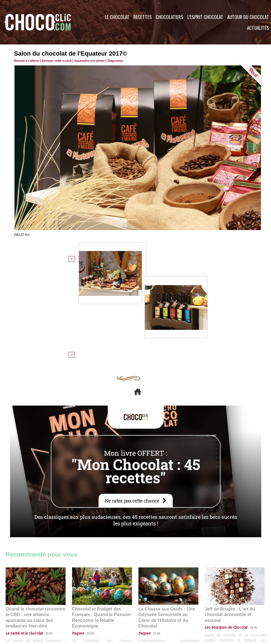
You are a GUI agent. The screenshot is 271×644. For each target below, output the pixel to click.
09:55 (45, 531)
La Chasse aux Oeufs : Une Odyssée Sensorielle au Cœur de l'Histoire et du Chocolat (166, 519)
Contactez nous (22, 610)
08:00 (248, 526)
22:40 (155, 531)
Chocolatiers (170, 17)
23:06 (88, 537)
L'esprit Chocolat (205, 17)
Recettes (143, 17)
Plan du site (151, 610)
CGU (80, 610)
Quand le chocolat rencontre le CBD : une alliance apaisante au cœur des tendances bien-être (35, 519)
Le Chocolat (117, 17)
